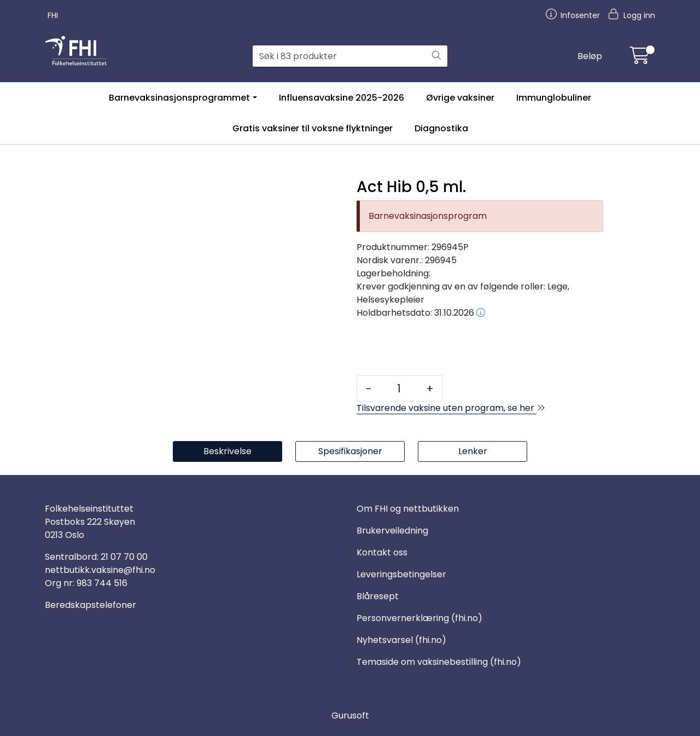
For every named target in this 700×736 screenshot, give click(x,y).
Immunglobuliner (554, 98)
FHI (53, 15)
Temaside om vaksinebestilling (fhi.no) (439, 662)
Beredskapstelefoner (91, 605)
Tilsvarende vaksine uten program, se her (451, 408)
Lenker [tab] (473, 451)
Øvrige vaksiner (460, 98)
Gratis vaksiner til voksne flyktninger (313, 128)
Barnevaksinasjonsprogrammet (179, 98)
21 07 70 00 (124, 557)
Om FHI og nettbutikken (408, 509)
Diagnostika (441, 128)
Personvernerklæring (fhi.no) (419, 618)
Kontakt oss (382, 552)
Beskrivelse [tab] (227, 451)
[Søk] (339, 56)
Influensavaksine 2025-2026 (342, 98)
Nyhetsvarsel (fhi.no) (401, 640)
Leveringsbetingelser (401, 574)
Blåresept (378, 596)
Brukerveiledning (392, 531)
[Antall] (399, 389)
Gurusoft (350, 715)
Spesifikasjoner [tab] (350, 451)
